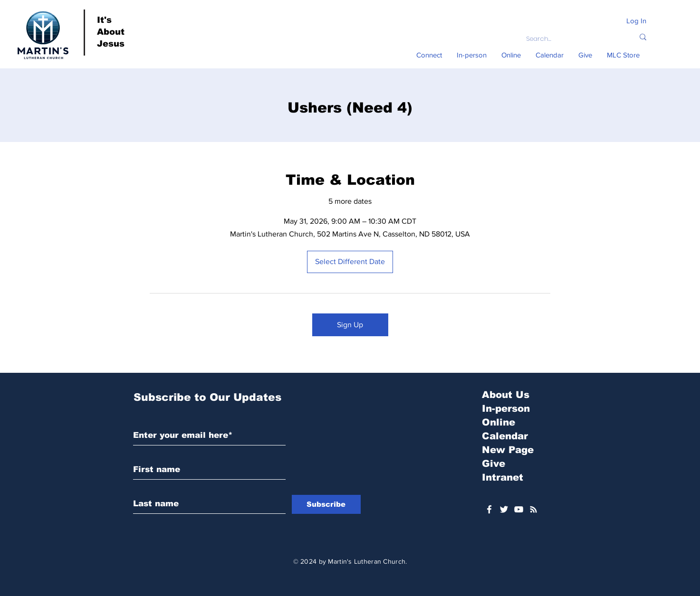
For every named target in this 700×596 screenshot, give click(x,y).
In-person (506, 408)
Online (499, 422)
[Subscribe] (326, 504)
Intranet (503, 477)
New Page (508, 450)
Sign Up (350, 325)
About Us (506, 395)
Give (494, 464)
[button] (429, 55)
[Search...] (573, 39)
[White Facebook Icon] (489, 509)
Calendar (505, 436)
